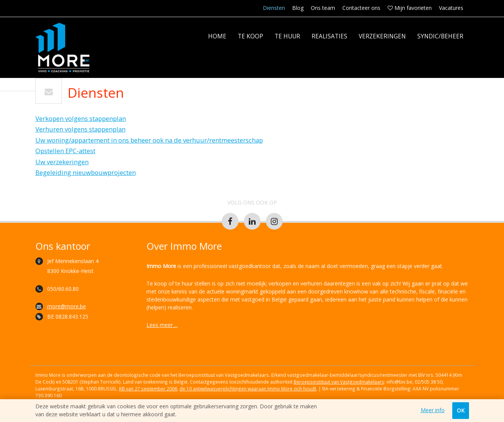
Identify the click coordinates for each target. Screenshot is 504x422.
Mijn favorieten (410, 8)
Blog (298, 8)
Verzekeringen (382, 36)
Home (217, 36)
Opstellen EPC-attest (65, 151)
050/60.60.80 (63, 289)
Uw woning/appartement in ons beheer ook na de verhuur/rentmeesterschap (149, 140)
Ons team (323, 8)
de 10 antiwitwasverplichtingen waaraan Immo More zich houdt (248, 389)
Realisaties (329, 36)
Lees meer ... (162, 325)
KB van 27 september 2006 (148, 389)
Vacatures (451, 8)
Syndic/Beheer (440, 36)
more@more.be (67, 306)
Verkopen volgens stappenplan (81, 118)
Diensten (274, 8)
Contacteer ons (361, 8)
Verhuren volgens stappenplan (80, 129)
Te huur (287, 36)
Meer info (433, 410)
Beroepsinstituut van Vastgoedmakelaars (339, 382)
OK (461, 410)
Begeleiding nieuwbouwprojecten (86, 172)
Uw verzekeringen (62, 162)
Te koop (250, 36)
